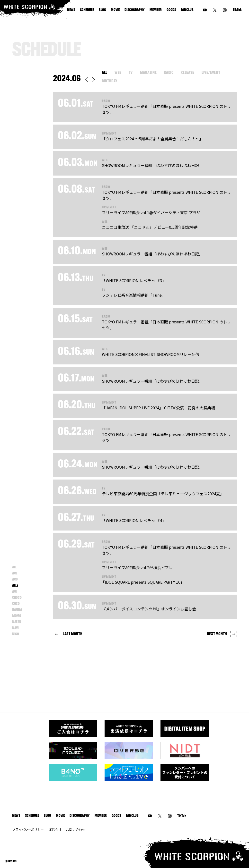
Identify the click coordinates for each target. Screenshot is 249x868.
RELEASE (187, 73)
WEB (118, 73)
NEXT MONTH (222, 634)
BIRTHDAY (110, 81)
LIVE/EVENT (211, 73)
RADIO (169, 73)
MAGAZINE (148, 73)
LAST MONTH (68, 634)
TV (131, 73)
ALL (105, 73)
